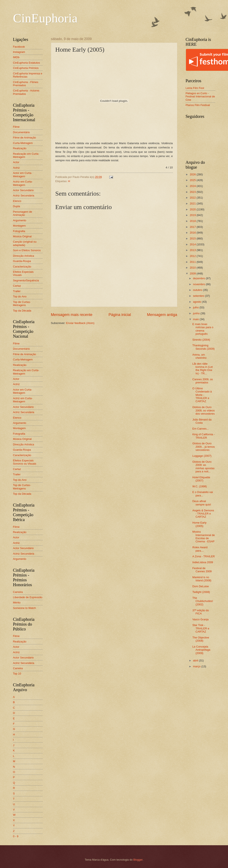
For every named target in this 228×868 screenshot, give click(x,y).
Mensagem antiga (162, 315)
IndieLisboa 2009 (203, 562)
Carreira (18, 592)
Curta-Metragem (23, 143)
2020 (193, 209)
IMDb (16, 57)
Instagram (19, 52)
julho (196, 307)
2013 (193, 250)
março (197, 666)
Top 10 (17, 674)
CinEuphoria (45, 18)
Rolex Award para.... (200, 549)
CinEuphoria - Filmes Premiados (26, 84)
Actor (16, 162)
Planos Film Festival (198, 105)
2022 (193, 198)
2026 (193, 174)
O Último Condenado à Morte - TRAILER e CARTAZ (202, 395)
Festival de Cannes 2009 (202, 570)
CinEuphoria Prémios (26, 68)
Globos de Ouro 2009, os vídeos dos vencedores (204, 410)
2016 (193, 233)
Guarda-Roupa (22, 261)
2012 (193, 256)
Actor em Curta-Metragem (23, 175)
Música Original (22, 236)
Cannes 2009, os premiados (203, 381)
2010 (193, 268)
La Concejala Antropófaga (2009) (201, 650)
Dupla (17, 206)
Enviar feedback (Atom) (80, 323)
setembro (199, 296)
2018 (193, 221)
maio (196, 319)
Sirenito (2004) (201, 340)
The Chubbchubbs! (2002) (203, 601)
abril (196, 660)
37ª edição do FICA (201, 612)
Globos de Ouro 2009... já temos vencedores (204, 447)
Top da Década (22, 311)
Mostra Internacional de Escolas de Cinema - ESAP (204, 537)
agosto (197, 302)
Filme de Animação (25, 138)
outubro (198, 290)
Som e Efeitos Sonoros (27, 250)
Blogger (138, 860)
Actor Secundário (23, 190)
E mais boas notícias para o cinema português (203, 329)
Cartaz (17, 286)
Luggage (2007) (202, 456)
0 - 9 (16, 836)
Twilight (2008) (201, 592)
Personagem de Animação (23, 213)
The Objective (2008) (201, 639)
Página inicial (120, 315)
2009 (193, 273)
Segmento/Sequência (26, 280)
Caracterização (22, 267)
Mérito (17, 603)
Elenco (17, 201)
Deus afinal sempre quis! (202, 503)
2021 (193, 204)
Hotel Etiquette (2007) (201, 479)
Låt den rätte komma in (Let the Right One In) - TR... (203, 369)
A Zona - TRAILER (204, 556)
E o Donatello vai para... (203, 494)
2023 (193, 192)
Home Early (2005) (199, 524)
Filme (16, 127)
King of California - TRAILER (204, 436)
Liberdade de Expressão (28, 597)
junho (197, 313)
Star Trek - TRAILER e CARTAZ (201, 628)
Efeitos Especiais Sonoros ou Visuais (25, 462)
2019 (193, 215)
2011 (193, 262)
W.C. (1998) (200, 486)
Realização (20, 148)
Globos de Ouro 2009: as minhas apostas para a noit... (203, 467)
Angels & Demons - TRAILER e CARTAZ (203, 514)
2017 (193, 227)
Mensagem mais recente (72, 315)
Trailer (17, 291)
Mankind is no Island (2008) (202, 579)
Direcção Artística (24, 256)
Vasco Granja (201, 619)
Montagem (19, 226)
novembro (199, 284)
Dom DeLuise (201, 586)
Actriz (16, 168)
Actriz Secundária (24, 196)
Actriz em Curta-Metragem (23, 183)
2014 (193, 244)
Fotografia (19, 231)
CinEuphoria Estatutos (27, 63)
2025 (193, 180)
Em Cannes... (201, 429)
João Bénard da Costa (202, 421)
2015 (193, 238)
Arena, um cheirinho (199, 356)
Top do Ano (20, 296)
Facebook (19, 47)
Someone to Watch (25, 608)
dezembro (199, 278)
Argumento (20, 220)
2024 (193, 186)
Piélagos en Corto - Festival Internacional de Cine (200, 97)
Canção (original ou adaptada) (25, 243)
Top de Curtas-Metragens (22, 304)
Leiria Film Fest (195, 88)
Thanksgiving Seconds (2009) (204, 347)
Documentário (21, 132)
